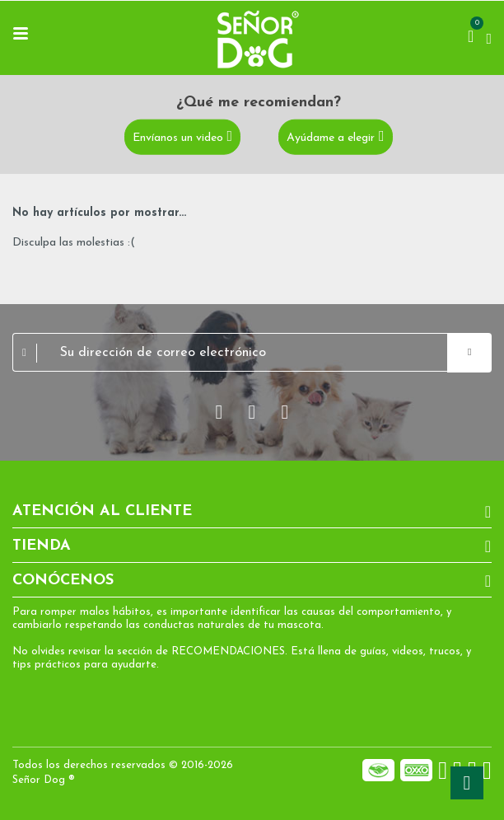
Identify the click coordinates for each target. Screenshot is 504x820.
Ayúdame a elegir (331, 138)
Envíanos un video (178, 138)
